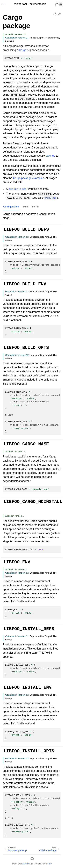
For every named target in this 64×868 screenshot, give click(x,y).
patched (50, 156)
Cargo (23, 50)
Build (26, 207)
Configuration (11, 207)
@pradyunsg (39, 864)
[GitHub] (32, 859)
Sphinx (26, 864)
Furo (50, 864)
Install (35, 207)
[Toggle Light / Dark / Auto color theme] (56, 4)
